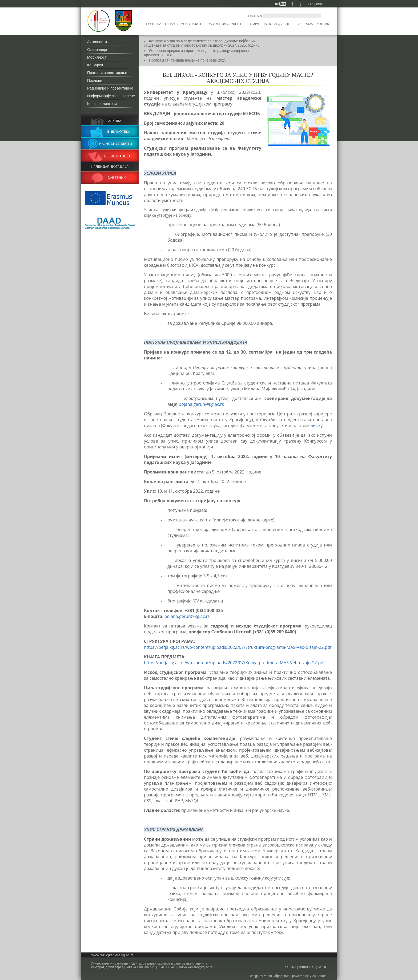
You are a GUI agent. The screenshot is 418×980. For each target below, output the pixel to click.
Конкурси (95, 65)
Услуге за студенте (226, 24)
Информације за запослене (111, 96)
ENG (319, 4)
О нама (171, 24)
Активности (97, 42)
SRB (311, 4)
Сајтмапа (319, 967)
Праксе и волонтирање (107, 73)
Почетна (154, 24)
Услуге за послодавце (270, 24)
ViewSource (318, 976)
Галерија (305, 24)
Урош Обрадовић (277, 976)
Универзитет (193, 24)
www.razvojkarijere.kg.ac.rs (112, 955)
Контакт (324, 24)
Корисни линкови (102, 104)
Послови (95, 80)
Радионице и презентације (110, 88)
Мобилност (97, 57)
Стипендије (97, 50)
